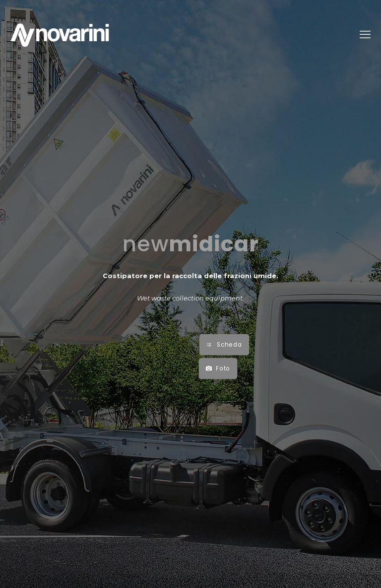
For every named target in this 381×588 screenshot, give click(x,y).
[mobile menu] (365, 35)
